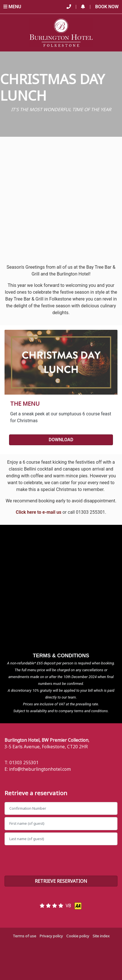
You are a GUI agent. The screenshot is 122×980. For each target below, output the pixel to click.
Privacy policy (51, 936)
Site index (101, 936)
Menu (12, 7)
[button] (83, 7)
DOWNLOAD (61, 440)
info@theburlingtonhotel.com (40, 769)
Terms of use (24, 936)
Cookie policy (78, 936)
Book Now (107, 7)
